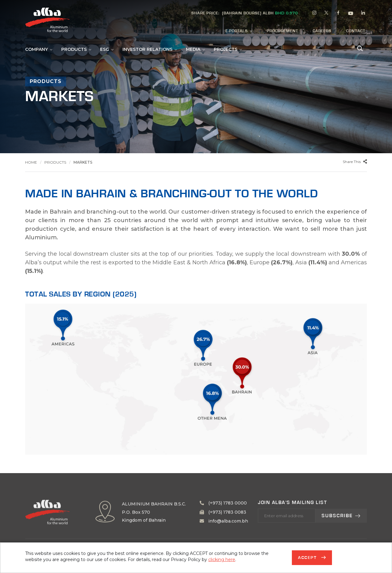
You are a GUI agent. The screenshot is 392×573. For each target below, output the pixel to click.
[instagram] (315, 14)
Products (76, 49)
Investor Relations (150, 49)
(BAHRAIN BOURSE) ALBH (245, 13)
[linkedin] (363, 14)
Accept (308, 558)
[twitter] (326, 14)
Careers (322, 31)
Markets (83, 162)
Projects (228, 49)
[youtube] (351, 14)
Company (39, 49)
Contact (356, 31)
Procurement (283, 31)
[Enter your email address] (287, 534)
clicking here (222, 560)
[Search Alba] (359, 48)
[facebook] (338, 14)
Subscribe (341, 534)
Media (195, 49)
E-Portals (239, 31)
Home (31, 162)
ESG (107, 49)
